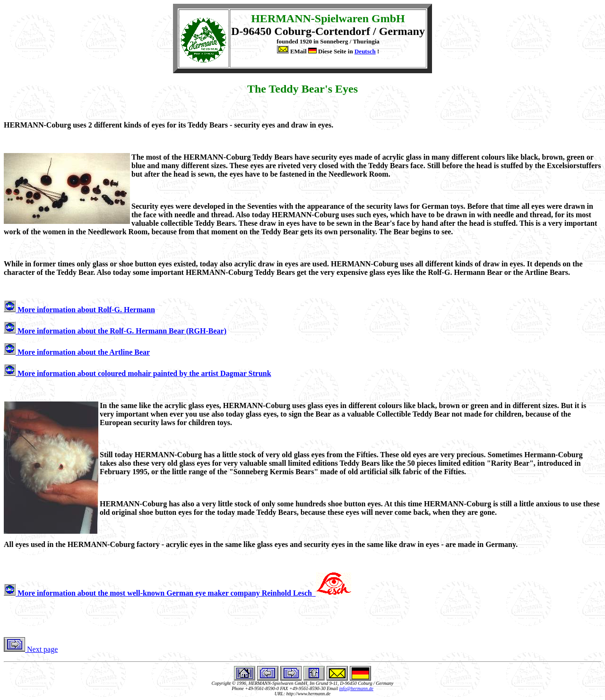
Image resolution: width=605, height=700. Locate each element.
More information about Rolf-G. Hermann (79, 310)
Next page (31, 649)
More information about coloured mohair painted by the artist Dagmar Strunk (138, 373)
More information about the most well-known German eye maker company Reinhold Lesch (177, 593)
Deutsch (365, 51)
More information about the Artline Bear (77, 352)
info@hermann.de (356, 688)
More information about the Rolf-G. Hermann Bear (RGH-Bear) (115, 331)
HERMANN (281, 18)
